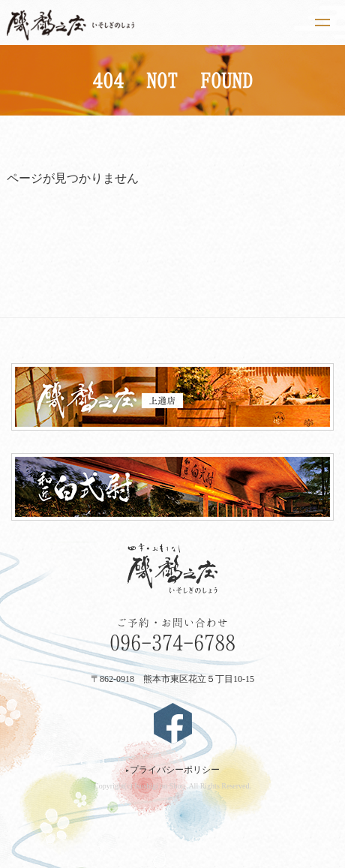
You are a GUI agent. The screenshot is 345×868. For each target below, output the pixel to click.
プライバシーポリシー (172, 770)
